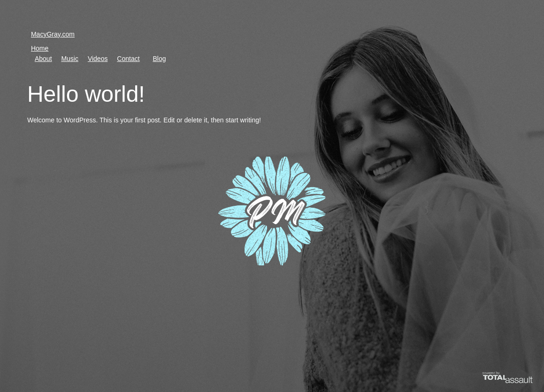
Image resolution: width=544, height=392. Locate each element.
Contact (128, 59)
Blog (159, 59)
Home (40, 48)
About (43, 59)
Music (70, 59)
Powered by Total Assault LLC (501, 383)
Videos (98, 59)
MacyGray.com (53, 34)
